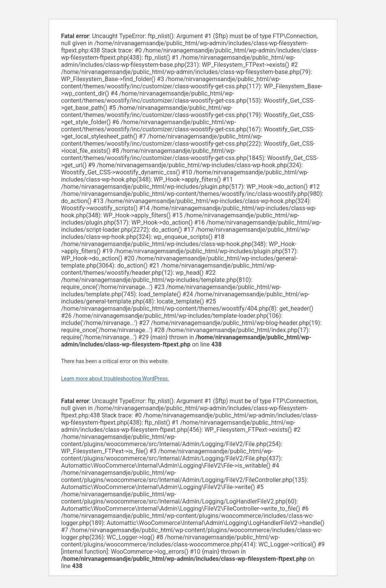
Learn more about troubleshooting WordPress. (115, 379)
